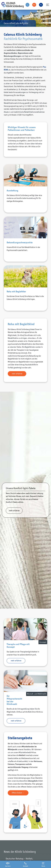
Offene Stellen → (18, 793)
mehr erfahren (17, 374)
